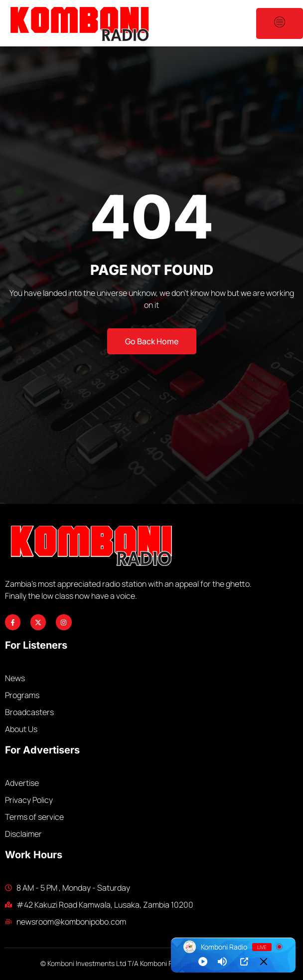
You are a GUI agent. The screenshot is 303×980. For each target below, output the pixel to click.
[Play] (203, 962)
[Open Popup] (244, 962)
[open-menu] (280, 23)
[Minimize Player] (264, 962)
